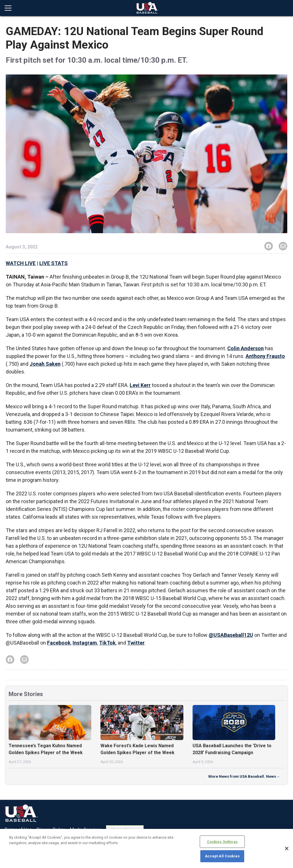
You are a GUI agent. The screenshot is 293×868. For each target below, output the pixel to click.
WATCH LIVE (21, 263)
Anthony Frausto (265, 356)
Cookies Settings (222, 842)
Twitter (136, 643)
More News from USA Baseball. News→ (244, 776)
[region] (146, 848)
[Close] (287, 848)
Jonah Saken (45, 364)
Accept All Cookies (222, 856)
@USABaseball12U (231, 635)
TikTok (107, 643)
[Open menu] (10, 8)
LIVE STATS (54, 263)
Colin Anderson (246, 348)
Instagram (85, 643)
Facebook (59, 643)
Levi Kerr (140, 385)
